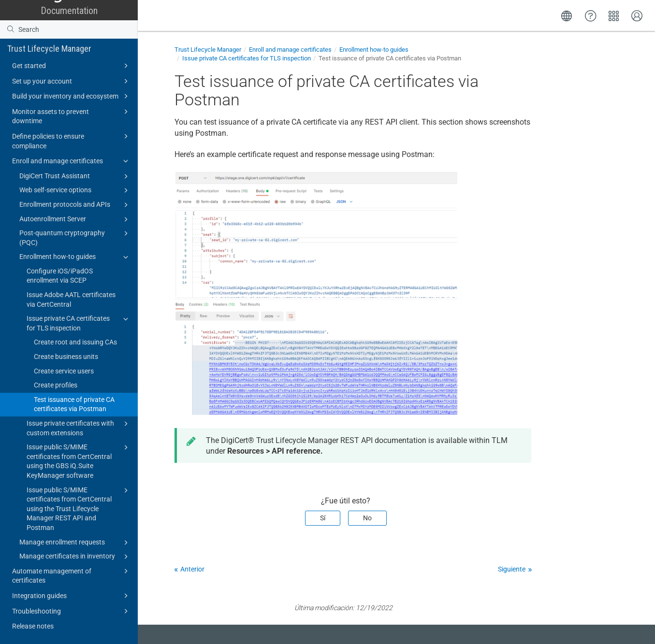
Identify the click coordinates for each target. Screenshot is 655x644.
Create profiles (56, 385)
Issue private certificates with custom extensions (79, 428)
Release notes (33, 626)
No (367, 518)
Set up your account (72, 81)
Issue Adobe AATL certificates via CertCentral (71, 300)
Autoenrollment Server (75, 219)
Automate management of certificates (72, 575)
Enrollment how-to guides (75, 257)
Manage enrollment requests (75, 543)
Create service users (64, 371)
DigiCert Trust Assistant (75, 176)
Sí (323, 518)
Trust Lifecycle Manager (49, 49)
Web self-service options (75, 190)
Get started (72, 66)
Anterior (192, 569)
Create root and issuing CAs (75, 342)
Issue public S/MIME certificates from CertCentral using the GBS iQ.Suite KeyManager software (79, 461)
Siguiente (512, 569)
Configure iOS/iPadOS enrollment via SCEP (60, 276)
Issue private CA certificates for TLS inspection (79, 323)
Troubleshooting (72, 611)
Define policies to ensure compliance (72, 140)
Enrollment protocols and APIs (75, 205)
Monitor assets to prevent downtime (72, 116)
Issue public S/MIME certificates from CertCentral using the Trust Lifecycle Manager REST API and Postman (79, 508)
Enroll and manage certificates (72, 161)
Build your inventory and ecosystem (72, 96)
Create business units (66, 357)
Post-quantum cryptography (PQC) (75, 237)
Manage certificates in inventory (75, 557)
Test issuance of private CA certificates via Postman (74, 404)
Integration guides (72, 596)
